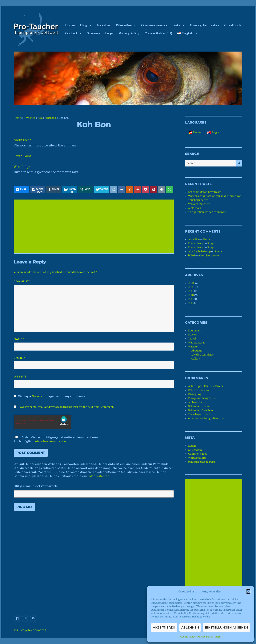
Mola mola (195, 208)
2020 (191, 287)
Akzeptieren (164, 627)
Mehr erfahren (99, 476)
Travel (192, 339)
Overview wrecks (154, 25)
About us (104, 25)
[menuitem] (187, 33)
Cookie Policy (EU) (158, 33)
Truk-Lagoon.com (199, 414)
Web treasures (197, 343)
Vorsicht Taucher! (199, 204)
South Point (22, 156)
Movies (192, 335)
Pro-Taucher (25, 631)
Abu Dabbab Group (199, 252)
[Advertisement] (94, 227)
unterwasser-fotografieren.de (206, 418)
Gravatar (38, 396)
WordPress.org (197, 458)
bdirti (192, 256)
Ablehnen (190, 627)
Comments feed (198, 454)
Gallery (196, 359)
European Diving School (203, 398)
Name (19, 339)
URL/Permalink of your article (36, 486)
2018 (191, 295)
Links (176, 25)
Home (70, 25)
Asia (40, 118)
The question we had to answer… (208, 212)
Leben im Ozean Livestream (205, 192)
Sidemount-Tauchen (201, 410)
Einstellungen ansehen (226, 627)
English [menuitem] (216, 132)
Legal (218, 637)
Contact (71, 33)
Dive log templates (204, 25)
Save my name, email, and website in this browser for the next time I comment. (66, 407)
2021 (191, 283)
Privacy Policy (205, 637)
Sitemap (93, 33)
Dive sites (124, 25)
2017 (191, 299)
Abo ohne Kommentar (51, 441)
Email (19, 358)
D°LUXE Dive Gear (199, 390)
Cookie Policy (188, 637)
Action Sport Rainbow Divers (206, 386)
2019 (191, 291)
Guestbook (233, 25)
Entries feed (195, 450)
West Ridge (22, 167)
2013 (191, 303)
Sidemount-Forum (199, 406)
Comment (22, 282)
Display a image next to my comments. (52, 396)
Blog (84, 25)
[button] (248, 591)
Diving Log (195, 394)
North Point (22, 140)
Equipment (195, 331)
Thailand (51, 118)
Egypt (211, 244)
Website (20, 377)
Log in (192, 446)
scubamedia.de (197, 402)
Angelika (194, 240)
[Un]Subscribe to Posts (202, 462)
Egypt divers (196, 244)
